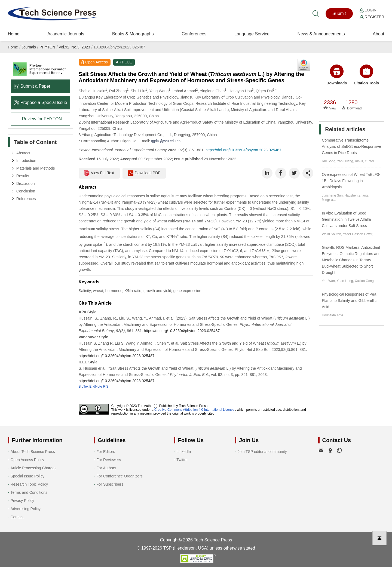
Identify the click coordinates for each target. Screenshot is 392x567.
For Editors (106, 452)
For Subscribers (110, 484)
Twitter (182, 460)
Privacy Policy (22, 501)
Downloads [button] (337, 75)
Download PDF (144, 173)
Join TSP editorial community (262, 452)
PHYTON (47, 47)
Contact (17, 517)
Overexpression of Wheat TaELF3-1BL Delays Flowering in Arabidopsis (351, 181)
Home (14, 34)
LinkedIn (184, 452)
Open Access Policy (27, 460)
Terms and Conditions (29, 492)
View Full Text (99, 173)
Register (372, 17)
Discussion (26, 183)
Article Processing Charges (33, 468)
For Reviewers (109, 460)
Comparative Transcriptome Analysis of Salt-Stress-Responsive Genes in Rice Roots (351, 146)
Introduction (26, 161)
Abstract (23, 153)
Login (368, 10)
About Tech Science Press (33, 452)
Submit (339, 13)
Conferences (194, 34)
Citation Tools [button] (366, 75)
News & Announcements (321, 34)
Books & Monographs (133, 34)
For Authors (106, 468)
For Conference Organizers (120, 476)
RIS (106, 387)
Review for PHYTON (42, 119)
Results (23, 176)
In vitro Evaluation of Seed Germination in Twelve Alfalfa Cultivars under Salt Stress (346, 219)
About (378, 34)
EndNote (96, 387)
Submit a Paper (32, 86)
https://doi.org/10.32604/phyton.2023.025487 (244, 150)
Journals (29, 47)
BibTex (84, 387)
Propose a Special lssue (40, 102)
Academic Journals (66, 34)
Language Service (252, 34)
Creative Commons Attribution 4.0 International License (194, 410)
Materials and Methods (36, 168)
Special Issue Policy (27, 476)
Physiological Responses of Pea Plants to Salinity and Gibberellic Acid (349, 301)
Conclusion (26, 191)
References (26, 199)
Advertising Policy (25, 509)
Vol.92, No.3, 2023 (74, 47)
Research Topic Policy (29, 484)
